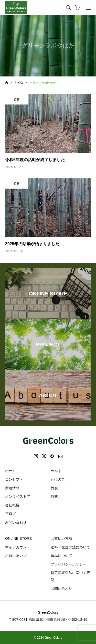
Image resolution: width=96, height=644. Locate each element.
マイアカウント (18, 547)
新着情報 (12, 488)
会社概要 (12, 505)
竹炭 (54, 488)
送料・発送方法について (70, 547)
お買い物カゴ (16, 556)
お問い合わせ (16, 522)
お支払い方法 (61, 538)
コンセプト (14, 479)
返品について (61, 556)
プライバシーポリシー (69, 564)
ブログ (10, 514)
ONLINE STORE (18, 538)
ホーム (10, 471)
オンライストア (18, 496)
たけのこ (58, 479)
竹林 (54, 496)
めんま (56, 471)
